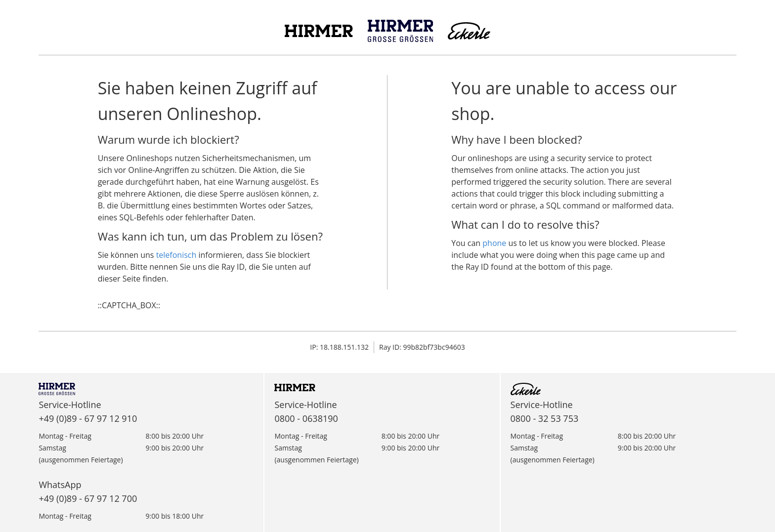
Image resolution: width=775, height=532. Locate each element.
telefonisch (176, 255)
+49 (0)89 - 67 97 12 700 (88, 498)
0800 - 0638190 (306, 418)
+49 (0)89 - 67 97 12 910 (88, 418)
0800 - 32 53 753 (545, 418)
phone (494, 243)
